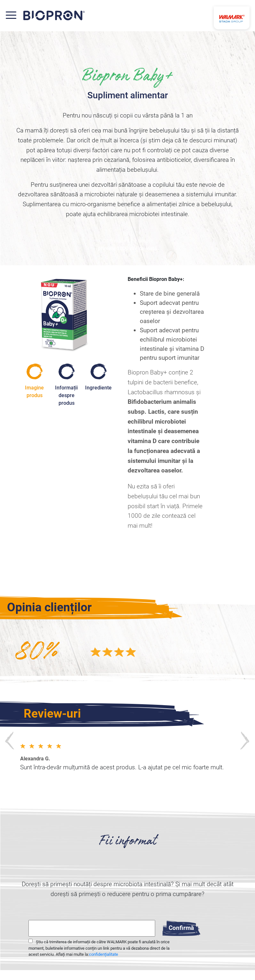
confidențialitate (104, 954)
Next (245, 740)
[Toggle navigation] (14, 15)
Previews (10, 740)
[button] (196, 651)
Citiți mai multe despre (128, 245)
